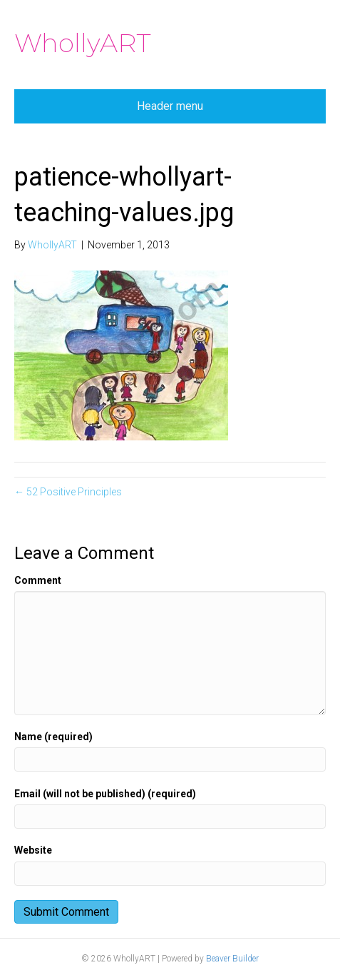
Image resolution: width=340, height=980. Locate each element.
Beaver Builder (232, 959)
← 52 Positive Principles (68, 492)
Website (33, 850)
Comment (38, 580)
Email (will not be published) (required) (105, 794)
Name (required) (53, 737)
